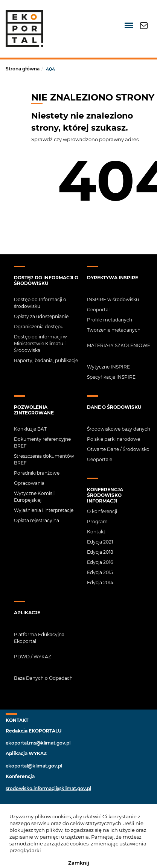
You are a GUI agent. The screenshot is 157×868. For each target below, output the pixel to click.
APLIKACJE (27, 613)
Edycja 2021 (100, 542)
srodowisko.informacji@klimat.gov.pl (48, 788)
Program (97, 522)
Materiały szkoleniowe (119, 345)
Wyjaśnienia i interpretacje (44, 510)
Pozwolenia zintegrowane (34, 410)
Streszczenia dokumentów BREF (44, 459)
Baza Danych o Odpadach (43, 678)
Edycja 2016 (100, 562)
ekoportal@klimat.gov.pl (34, 766)
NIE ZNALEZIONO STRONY (93, 97)
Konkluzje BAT (30, 429)
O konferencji (102, 511)
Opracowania (29, 483)
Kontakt (96, 532)
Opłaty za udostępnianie (41, 316)
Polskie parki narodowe (114, 439)
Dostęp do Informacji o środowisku (46, 280)
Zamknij (79, 862)
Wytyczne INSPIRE (108, 367)
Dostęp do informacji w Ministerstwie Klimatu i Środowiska (40, 343)
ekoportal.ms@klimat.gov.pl (38, 743)
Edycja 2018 (100, 552)
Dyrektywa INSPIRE (113, 278)
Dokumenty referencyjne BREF (42, 442)
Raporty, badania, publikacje (46, 360)
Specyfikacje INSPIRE (111, 377)
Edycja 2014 (100, 582)
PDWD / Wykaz (33, 657)
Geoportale (100, 459)
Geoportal (98, 310)
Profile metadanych (110, 320)
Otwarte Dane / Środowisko (118, 449)
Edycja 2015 (100, 572)
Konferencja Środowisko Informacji (105, 495)
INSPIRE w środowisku (113, 299)
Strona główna (23, 69)
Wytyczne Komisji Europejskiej (34, 497)
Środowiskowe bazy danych (119, 429)
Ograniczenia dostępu (39, 327)
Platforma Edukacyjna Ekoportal (39, 638)
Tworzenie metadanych (114, 330)
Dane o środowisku (114, 407)
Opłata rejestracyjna (37, 520)
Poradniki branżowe (37, 473)
